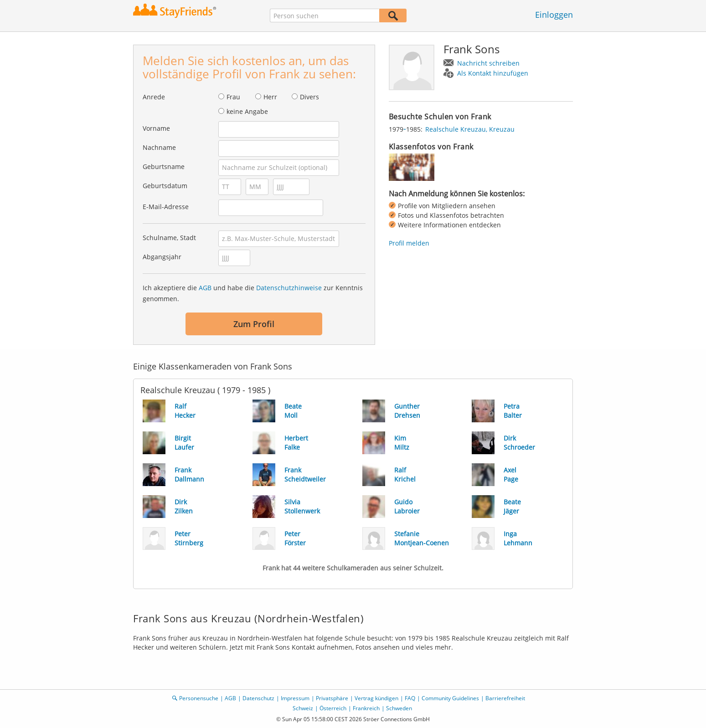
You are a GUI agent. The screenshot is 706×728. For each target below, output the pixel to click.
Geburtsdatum (165, 186)
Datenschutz (258, 698)
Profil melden (409, 243)
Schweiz (303, 708)
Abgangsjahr (162, 257)
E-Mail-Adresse (166, 207)
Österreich (333, 708)
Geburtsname (164, 167)
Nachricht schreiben (488, 63)
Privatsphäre (332, 698)
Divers (309, 97)
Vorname (156, 128)
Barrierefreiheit (505, 698)
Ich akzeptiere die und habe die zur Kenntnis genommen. (253, 293)
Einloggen (554, 15)
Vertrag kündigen (376, 698)
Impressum (295, 698)
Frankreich (366, 708)
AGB (205, 288)
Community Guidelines (450, 698)
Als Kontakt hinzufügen (493, 73)
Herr (270, 97)
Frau (233, 97)
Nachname (159, 147)
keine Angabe (247, 111)
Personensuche (199, 698)
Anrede (154, 97)
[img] (412, 167)
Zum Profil (254, 324)
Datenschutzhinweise (289, 288)
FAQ (410, 698)
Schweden (399, 708)
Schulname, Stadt (169, 238)
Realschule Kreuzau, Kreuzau (470, 129)
